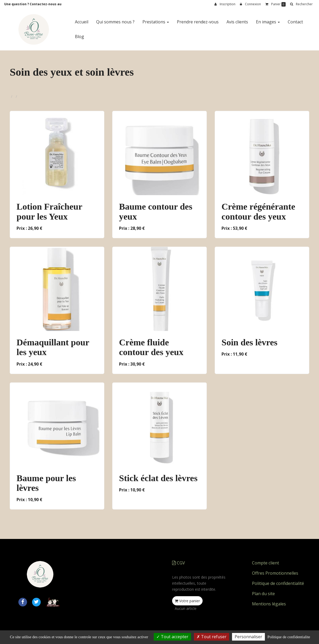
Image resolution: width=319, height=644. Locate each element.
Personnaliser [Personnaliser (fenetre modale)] (248, 637)
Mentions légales (269, 604)
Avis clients (237, 22)
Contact (295, 22)
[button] (301, 4)
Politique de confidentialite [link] (289, 637)
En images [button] (268, 22)
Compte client (266, 563)
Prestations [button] (156, 22)
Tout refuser (212, 637)
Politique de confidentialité (278, 583)
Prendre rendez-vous (198, 22)
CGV (179, 563)
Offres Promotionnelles (275, 573)
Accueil (82, 22)
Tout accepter (172, 637)
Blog (79, 37)
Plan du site (263, 594)
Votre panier (187, 601)
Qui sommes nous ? (115, 22)
